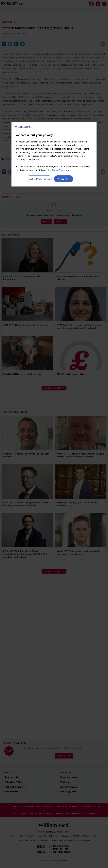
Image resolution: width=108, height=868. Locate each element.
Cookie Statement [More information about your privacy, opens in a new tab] (61, 170)
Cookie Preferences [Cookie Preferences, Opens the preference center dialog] (39, 179)
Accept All (64, 179)
